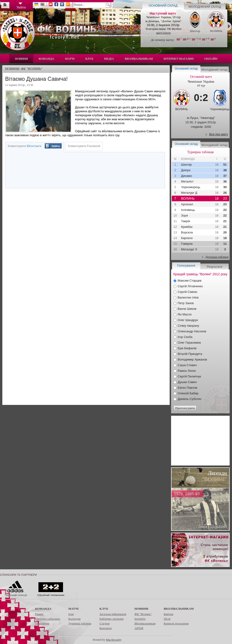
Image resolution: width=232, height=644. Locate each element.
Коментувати (25, 146)
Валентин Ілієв (188, 297)
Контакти (105, 628)
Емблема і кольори (111, 619)
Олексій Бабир (188, 393)
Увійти (56, 146)
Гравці (39, 614)
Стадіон (105, 623)
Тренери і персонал (48, 619)
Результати (214, 267)
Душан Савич (187, 382)
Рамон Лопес (187, 371)
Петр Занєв (186, 303)
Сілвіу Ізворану (188, 326)
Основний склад (163, 6)
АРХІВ (139, 628)
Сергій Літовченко (190, 286)
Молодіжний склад (205, 7)
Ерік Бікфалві (187, 348)
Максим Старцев (189, 281)
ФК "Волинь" (143, 614)
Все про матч (219, 134)
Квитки (169, 614)
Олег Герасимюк (189, 343)
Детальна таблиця (217, 257)
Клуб (89, 59)
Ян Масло (185, 314)
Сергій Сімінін (187, 292)
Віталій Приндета (190, 354)
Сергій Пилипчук (189, 376)
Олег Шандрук (188, 320)
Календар (75, 619)
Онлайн (211, 59)
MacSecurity (114, 640)
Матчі (70, 59)
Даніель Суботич (189, 399)
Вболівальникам (139, 59)
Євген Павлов (187, 388)
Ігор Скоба (185, 337)
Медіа (109, 59)
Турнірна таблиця (80, 623)
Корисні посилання (176, 623)
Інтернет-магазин (179, 59)
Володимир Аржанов (192, 359)
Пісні (167, 619)
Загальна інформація (113, 614)
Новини (21, 59)
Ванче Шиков (187, 309)
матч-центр (163, 33)
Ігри (71, 614)
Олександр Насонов (192, 331)
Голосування (186, 266)
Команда (46, 59)
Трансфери (42, 623)
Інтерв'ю (140, 619)
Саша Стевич (187, 365)
